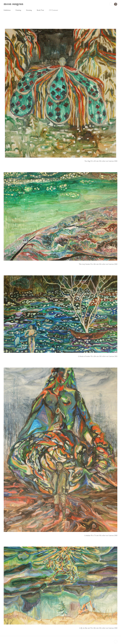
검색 (111, 4)
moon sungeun (13, 4)
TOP (116, 642)
